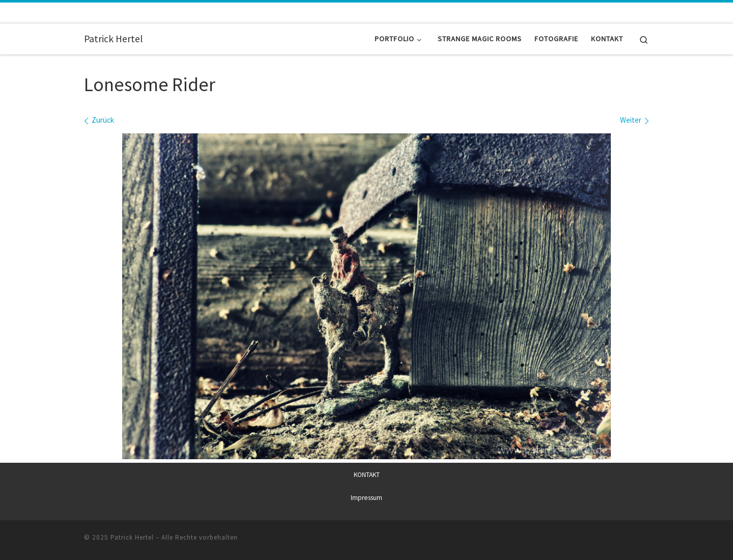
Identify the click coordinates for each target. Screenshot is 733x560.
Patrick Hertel (132, 537)
